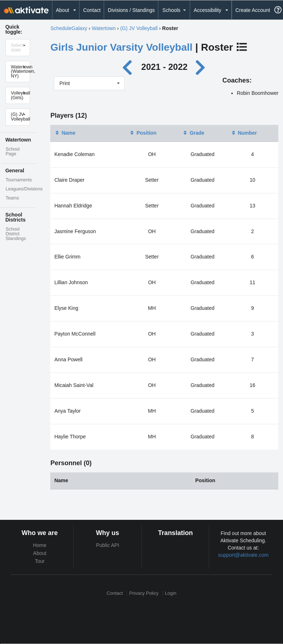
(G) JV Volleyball (139, 28)
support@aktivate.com (243, 555)
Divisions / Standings (131, 10)
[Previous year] (129, 67)
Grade (193, 133)
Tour (40, 561)
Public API (108, 545)
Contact (92, 10)
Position (143, 133)
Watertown (104, 28)
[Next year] (201, 67)
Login (171, 593)
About (40, 553)
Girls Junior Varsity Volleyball (121, 47)
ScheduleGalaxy (69, 28)
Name (65, 133)
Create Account (253, 10)
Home (40, 545)
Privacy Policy (144, 593)
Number (244, 133)
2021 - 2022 (164, 67)
